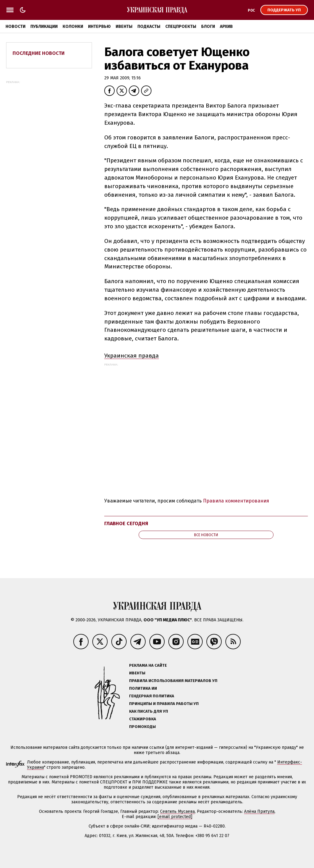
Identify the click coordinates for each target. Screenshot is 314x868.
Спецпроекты (181, 27)
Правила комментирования (236, 501)
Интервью (99, 27)
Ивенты (124, 27)
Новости (15, 27)
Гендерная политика (152, 696)
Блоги (208, 27)
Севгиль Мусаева (177, 811)
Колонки (73, 27)
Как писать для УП (149, 711)
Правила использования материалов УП (173, 681)
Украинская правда (132, 356)
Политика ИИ (143, 688)
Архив (226, 27)
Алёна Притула (259, 811)
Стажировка (143, 719)
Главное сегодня (126, 523)
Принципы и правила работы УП (164, 704)
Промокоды (142, 727)
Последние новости (39, 53)
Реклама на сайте (148, 665)
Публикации (44, 27)
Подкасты (149, 27)
